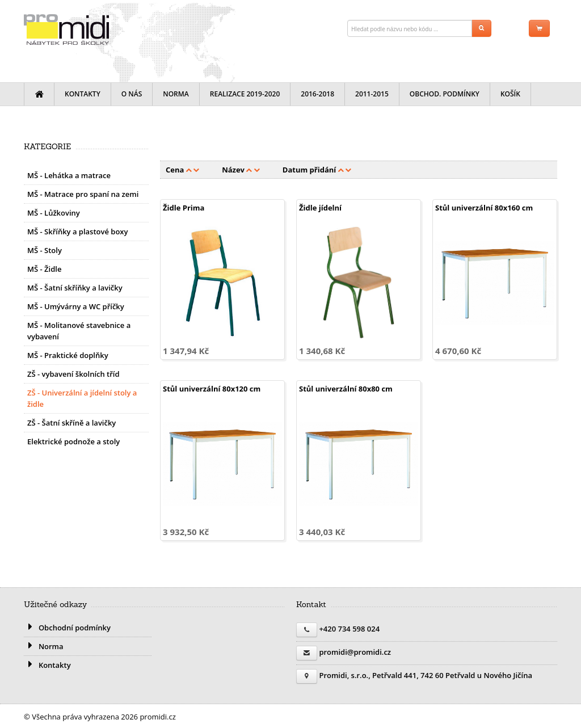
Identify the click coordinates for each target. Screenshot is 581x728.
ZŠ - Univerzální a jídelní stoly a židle (82, 398)
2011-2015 (372, 94)
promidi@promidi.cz (355, 652)
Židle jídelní (320, 208)
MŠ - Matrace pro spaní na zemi (83, 194)
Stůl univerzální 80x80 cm (346, 389)
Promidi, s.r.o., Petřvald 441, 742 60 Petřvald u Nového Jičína (426, 675)
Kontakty (83, 94)
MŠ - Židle (44, 269)
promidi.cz (66, 30)
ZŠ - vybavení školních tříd (73, 374)
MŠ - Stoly (45, 250)
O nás (132, 94)
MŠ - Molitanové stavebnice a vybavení (79, 331)
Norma (176, 94)
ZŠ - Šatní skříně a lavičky (71, 423)
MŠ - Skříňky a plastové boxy (77, 232)
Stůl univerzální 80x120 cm (212, 389)
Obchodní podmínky (67, 628)
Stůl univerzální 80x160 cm (484, 208)
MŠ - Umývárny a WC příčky (76, 306)
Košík (510, 94)
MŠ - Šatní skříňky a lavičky (75, 288)
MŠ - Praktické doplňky (68, 355)
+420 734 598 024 (349, 629)
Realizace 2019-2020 (245, 94)
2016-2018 (317, 94)
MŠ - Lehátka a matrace (69, 175)
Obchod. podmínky (445, 94)
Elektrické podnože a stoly (73, 441)
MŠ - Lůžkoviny (54, 213)
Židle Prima (184, 208)
